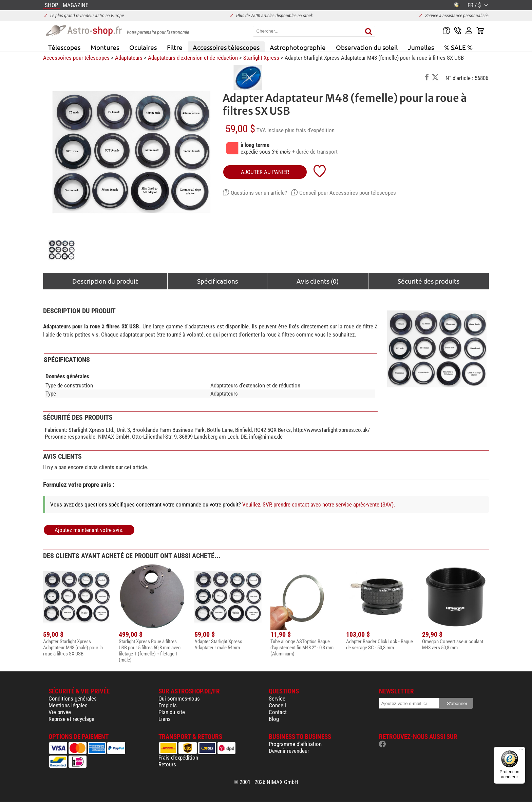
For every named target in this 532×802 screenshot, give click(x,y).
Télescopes (64, 47)
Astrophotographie (298, 47)
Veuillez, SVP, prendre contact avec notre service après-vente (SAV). (319, 504)
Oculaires (143, 47)
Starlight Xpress (261, 58)
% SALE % (458, 47)
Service (277, 699)
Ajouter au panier (265, 172)
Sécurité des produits (429, 281)
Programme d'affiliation (295, 744)
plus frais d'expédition (310, 130)
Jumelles (421, 47)
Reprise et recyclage (71, 719)
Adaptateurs (129, 58)
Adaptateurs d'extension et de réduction (193, 58)
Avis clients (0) (318, 281)
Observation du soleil (367, 47)
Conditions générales (73, 699)
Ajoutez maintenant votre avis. (89, 530)
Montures (105, 47)
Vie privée (60, 712)
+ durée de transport (315, 152)
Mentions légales (68, 705)
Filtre (175, 47)
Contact (278, 712)
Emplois (168, 705)
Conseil (277, 705)
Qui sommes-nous (179, 699)
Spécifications (217, 281)
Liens (165, 719)
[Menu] (521, 751)
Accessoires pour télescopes (76, 58)
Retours (167, 764)
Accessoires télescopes (226, 47)
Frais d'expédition (178, 758)
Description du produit (105, 281)
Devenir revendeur (289, 751)
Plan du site (172, 712)
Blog (274, 719)
